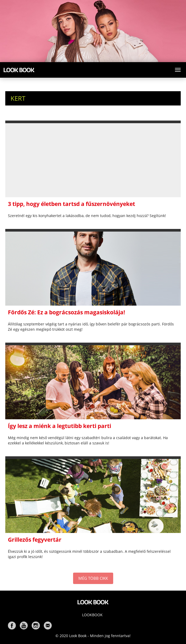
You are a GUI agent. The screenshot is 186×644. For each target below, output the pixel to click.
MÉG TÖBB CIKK (93, 578)
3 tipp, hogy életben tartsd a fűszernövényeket (71, 204)
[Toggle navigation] (178, 70)
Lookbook (92, 615)
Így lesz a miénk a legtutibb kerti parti (59, 426)
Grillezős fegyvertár (35, 540)
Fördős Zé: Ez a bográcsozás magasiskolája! (66, 312)
